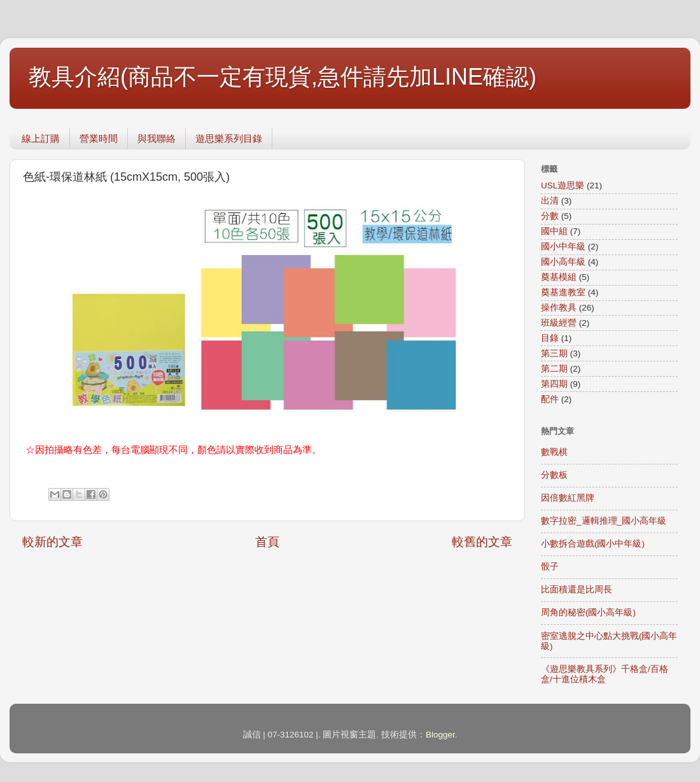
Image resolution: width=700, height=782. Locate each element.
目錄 (550, 338)
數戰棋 (554, 452)
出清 (550, 201)
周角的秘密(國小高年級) (588, 612)
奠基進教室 (563, 292)
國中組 (554, 231)
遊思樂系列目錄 (229, 138)
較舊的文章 (482, 542)
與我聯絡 (157, 138)
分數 (550, 216)
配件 (550, 399)
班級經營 (559, 323)
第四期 (554, 384)
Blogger (440, 735)
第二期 (554, 369)
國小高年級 (563, 262)
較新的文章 (52, 542)
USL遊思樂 (563, 185)
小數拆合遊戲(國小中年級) (593, 544)
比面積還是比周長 (577, 590)
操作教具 (559, 308)
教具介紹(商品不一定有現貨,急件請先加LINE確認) (283, 77)
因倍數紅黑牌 (568, 498)
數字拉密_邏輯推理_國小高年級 (604, 521)
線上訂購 (41, 138)
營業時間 (99, 138)
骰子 (550, 567)
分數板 (554, 475)
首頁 (267, 542)
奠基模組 (559, 277)
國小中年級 (563, 247)
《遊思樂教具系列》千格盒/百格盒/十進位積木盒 (605, 674)
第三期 (554, 353)
